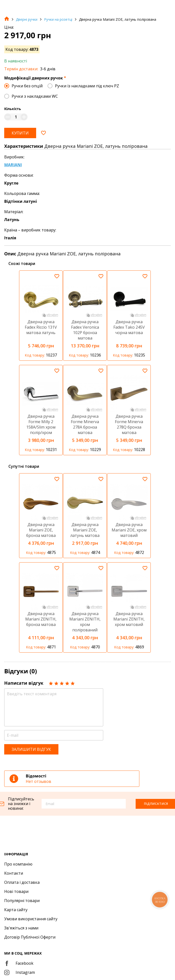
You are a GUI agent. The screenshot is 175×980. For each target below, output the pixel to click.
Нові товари (16, 891)
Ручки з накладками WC (35, 96)
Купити (20, 133)
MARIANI (13, 165)
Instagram (20, 972)
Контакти (14, 873)
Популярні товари (22, 901)
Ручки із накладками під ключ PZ (87, 86)
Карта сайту (16, 910)
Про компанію (18, 864)
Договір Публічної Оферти (30, 937)
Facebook (19, 963)
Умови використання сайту (31, 919)
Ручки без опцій (27, 86)
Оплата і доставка (22, 882)
